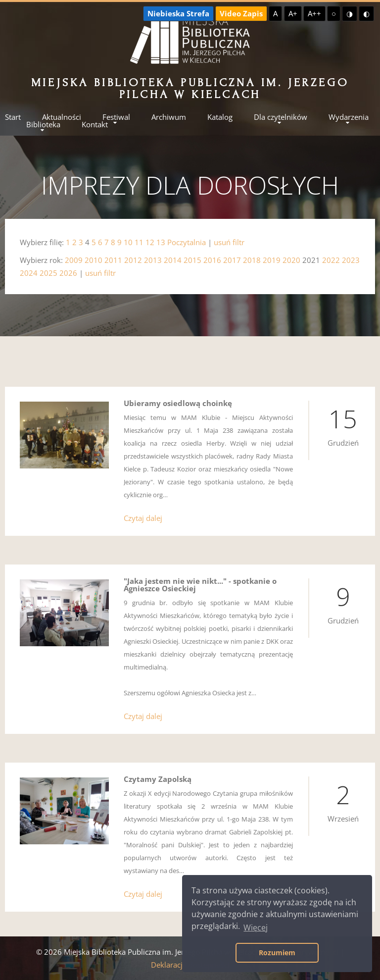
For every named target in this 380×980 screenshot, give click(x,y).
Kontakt (95, 125)
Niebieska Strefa (178, 13)
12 (150, 242)
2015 (192, 260)
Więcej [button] (256, 928)
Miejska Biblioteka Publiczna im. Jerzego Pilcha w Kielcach (190, 88)
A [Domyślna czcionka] (275, 13)
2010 (94, 260)
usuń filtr (229, 242)
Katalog (220, 117)
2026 (68, 273)
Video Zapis (241, 13)
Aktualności (62, 117)
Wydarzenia (349, 117)
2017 (232, 260)
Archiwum (169, 117)
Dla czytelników (281, 117)
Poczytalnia (187, 242)
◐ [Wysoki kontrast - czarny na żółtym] (366, 13)
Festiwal (116, 117)
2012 (133, 260)
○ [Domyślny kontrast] (334, 13)
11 (139, 242)
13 (161, 242)
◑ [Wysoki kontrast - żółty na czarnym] (350, 13)
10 (128, 242)
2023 (351, 260)
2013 (153, 260)
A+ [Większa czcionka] (293, 13)
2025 (48, 273)
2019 (272, 260)
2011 (113, 260)
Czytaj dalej (143, 518)
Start (13, 117)
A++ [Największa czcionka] (314, 13)
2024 (29, 273)
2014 (173, 260)
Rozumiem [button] (277, 953)
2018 (252, 260)
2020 (291, 260)
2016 (212, 260)
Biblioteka (43, 125)
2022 (331, 260)
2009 (74, 260)
